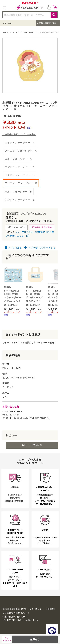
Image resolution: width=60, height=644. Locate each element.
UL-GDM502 (33, 305)
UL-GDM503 (11, 305)
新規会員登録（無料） (49, 23)
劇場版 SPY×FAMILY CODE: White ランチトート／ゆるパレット (34, 294)
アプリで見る (13, 248)
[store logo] (30, 8)
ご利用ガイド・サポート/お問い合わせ (20, 620)
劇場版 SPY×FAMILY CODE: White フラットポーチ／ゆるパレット (12, 294)
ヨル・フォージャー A (18, 159)
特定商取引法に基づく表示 (15, 616)
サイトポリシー (36, 609)
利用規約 (51, 609)
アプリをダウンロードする (40, 248)
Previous (7, 294)
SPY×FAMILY (29, 32)
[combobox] (30, 15)
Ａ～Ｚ (16, 32)
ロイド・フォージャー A (19, 142)
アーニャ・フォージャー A (21, 151)
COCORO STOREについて (14, 609)
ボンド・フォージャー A (19, 167)
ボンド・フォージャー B (20, 200)
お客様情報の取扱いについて (16, 613)
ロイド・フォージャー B (20, 175)
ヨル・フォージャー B (18, 191)
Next (53, 294)
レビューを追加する (32, 445)
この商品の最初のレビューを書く (19, 134)
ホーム (6, 32)
